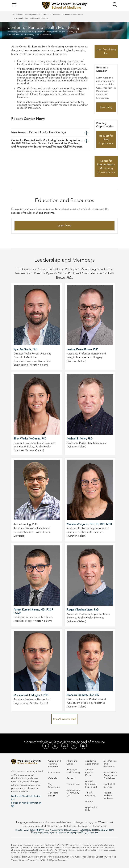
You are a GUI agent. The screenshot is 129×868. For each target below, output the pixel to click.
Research (57, 15)
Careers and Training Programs (55, 764)
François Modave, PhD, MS (83, 695)
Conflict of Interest (109, 785)
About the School (72, 762)
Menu (15, 3)
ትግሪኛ (69, 833)
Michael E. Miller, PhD (80, 439)
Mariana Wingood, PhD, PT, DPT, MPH (89, 524)
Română (45, 833)
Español (19, 830)
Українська (78, 833)
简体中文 (40, 830)
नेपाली (111, 830)
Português (36, 833)
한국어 (95, 830)
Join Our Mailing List (106, 51)
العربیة (26, 830)
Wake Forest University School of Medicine (31, 15)
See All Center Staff (65, 719)
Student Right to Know (89, 772)
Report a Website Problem (108, 796)
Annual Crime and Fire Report (91, 784)
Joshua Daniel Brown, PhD (82, 349)
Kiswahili (62, 833)
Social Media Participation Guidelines (111, 775)
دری (47, 830)
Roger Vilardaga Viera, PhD (83, 610)
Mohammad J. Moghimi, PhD (31, 695)
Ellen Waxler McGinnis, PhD (30, 439)
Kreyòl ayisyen (72, 830)
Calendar (53, 778)
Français (53, 830)
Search (114, 3)
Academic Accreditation (92, 762)
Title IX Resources (91, 794)
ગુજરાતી (62, 830)
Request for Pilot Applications (106, 140)
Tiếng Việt (94, 833)
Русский (53, 833)
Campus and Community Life (73, 793)
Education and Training (73, 771)
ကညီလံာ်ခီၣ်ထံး (85, 830)
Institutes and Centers (74, 15)
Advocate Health (53, 794)
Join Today (106, 107)
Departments (74, 784)
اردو (86, 833)
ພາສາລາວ (103, 830)
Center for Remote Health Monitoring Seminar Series (106, 167)
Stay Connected (54, 786)
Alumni (89, 801)
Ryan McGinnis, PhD (26, 349)
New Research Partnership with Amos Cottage (39, 132)
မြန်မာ (33, 830)
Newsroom (54, 772)
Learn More (64, 226)
